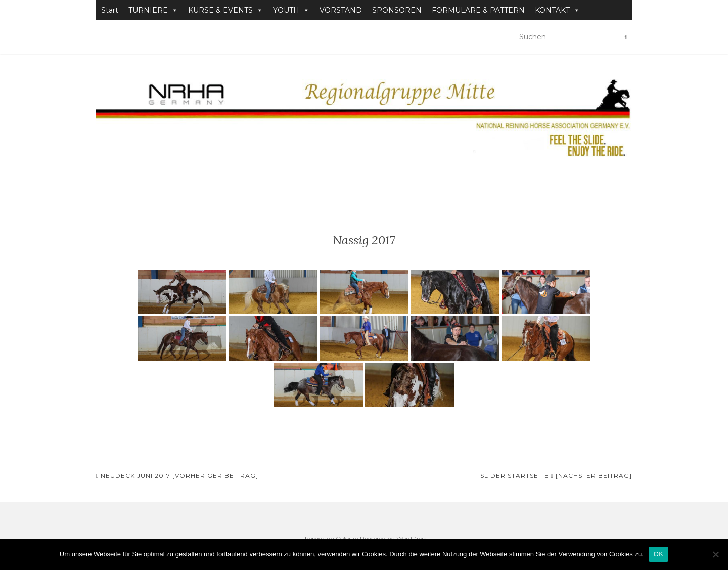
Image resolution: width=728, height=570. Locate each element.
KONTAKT (557, 10)
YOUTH (291, 10)
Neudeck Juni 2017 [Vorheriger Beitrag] (177, 476)
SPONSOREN (397, 10)
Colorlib (347, 538)
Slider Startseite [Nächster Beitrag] (556, 476)
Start (110, 10)
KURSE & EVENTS (225, 10)
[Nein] (715, 554)
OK (658, 554)
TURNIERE (153, 10)
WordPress (412, 538)
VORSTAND (341, 10)
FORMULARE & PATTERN (478, 10)
